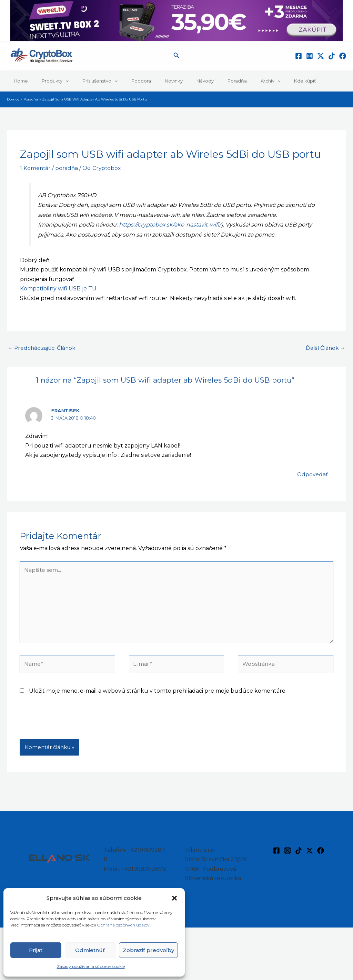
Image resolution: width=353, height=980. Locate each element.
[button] (174, 898)
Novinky (152, 81)
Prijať (36, 950)
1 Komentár (36, 168)
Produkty (48, 81)
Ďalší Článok (325, 348)
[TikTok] (332, 56)
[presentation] (72, 726)
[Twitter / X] (321, 56)
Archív (234, 81)
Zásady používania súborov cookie (91, 966)
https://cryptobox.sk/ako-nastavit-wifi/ (170, 225)
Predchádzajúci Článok (43, 348)
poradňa (67, 168)
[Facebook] (299, 56)
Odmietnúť (90, 950)
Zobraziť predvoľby (148, 950)
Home (18, 81)
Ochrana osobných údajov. (124, 925)
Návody (179, 81)
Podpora (124, 81)
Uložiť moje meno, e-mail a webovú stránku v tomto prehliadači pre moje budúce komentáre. (158, 695)
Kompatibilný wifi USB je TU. (59, 289)
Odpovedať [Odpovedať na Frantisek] (312, 475)
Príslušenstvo (88, 81)
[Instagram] (310, 56)
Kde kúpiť (264, 81)
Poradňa (206, 81)
